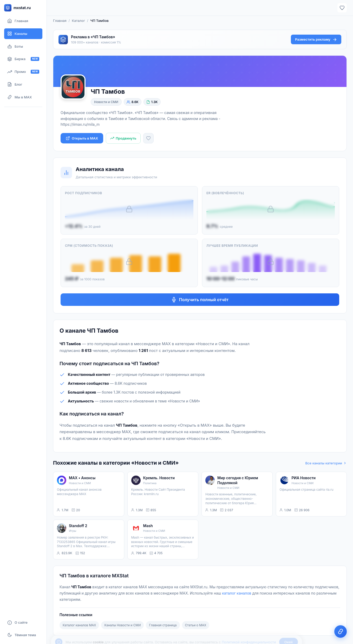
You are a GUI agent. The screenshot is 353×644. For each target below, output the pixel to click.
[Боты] (23, 46)
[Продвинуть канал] (123, 138)
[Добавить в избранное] (148, 138)
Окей (289, 630)
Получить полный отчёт (200, 300)
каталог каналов (237, 593)
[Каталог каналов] (23, 34)
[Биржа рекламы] (23, 59)
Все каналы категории (326, 463)
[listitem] (89, 494)
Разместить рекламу (316, 40)
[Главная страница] (23, 21)
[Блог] (23, 84)
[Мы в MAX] (23, 97)
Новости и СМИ (106, 102)
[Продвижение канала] (23, 72)
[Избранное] (342, 8)
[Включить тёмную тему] (23, 635)
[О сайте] (23, 623)
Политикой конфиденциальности (249, 630)
